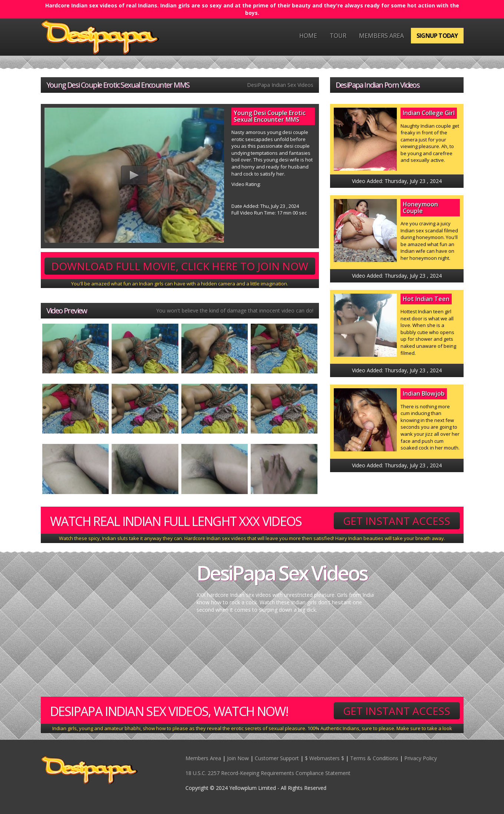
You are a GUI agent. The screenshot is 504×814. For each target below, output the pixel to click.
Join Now (238, 758)
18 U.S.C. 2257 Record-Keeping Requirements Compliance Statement (268, 773)
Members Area (381, 36)
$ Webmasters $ (325, 758)
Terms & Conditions (374, 758)
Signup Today (437, 36)
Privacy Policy (421, 758)
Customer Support (277, 758)
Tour (338, 36)
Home (308, 36)
